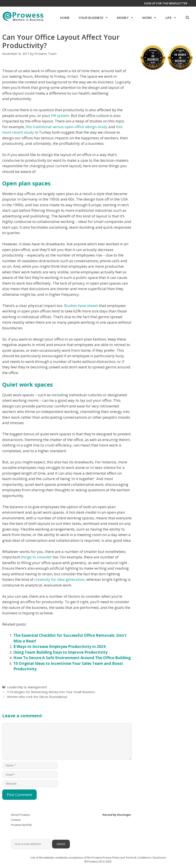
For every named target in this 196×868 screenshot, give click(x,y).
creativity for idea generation (59, 579)
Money (127, 18)
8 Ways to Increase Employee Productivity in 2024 (59, 647)
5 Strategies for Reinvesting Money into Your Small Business (51, 692)
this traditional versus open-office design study (67, 127)
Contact (16, 820)
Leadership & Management (27, 687)
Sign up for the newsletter (166, 3)
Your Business (95, 18)
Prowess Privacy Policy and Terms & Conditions (121, 858)
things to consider (36, 557)
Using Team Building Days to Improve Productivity (61, 652)
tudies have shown (82, 306)
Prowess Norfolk (21, 825)
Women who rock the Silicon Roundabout (37, 697)
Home (65, 18)
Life (173, 18)
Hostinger (124, 815)
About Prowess (20, 815)
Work (152, 18)
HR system (60, 116)
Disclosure (159, 858)
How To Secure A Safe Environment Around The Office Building (72, 658)
